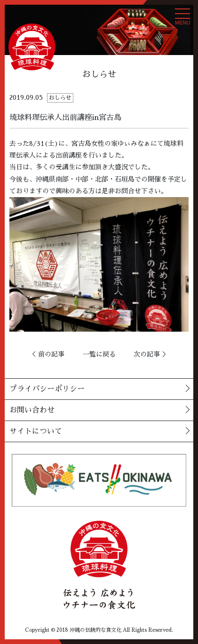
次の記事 (147, 354)
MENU (182, 19)
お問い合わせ (32, 410)
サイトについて (36, 431)
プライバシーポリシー (47, 389)
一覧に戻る (99, 354)
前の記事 (51, 354)
